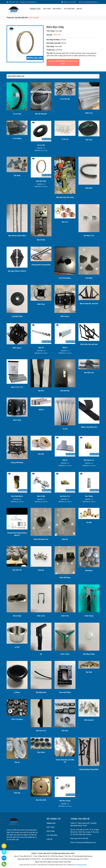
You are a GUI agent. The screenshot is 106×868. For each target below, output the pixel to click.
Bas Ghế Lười (89, 373)
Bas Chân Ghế (41, 800)
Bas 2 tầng (17, 420)
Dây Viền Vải (17, 570)
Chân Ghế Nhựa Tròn (41, 539)
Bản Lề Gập (17, 616)
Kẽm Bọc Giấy (41, 181)
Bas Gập (89, 672)
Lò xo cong (17, 114)
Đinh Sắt (17, 793)
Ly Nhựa (17, 692)
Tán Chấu (17, 176)
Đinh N (41, 410)
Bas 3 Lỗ (65, 222)
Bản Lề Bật (41, 496)
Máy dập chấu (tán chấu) (65, 197)
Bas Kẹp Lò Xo (89, 236)
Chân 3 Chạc (65, 654)
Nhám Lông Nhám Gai (89, 427)
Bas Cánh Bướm (17, 496)
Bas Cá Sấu (41, 240)
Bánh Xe (65, 539)
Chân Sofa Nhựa (65, 692)
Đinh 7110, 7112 (17, 387)
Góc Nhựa (89, 278)
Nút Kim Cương (65, 801)
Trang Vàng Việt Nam (80, 865)
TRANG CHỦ (35, 9)
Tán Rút (89, 522)
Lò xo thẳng (17, 138)
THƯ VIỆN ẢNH (69, 9)
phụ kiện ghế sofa (22, 18)
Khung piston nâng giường (41, 265)
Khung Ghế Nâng (17, 463)
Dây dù (17, 762)
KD (41, 654)
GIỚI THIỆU (47, 9)
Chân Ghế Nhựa (65, 578)
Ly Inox (17, 647)
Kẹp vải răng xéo (41, 114)
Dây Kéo (41, 391)
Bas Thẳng (89, 496)
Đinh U (65, 348)
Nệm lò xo (89, 113)
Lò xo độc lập (65, 99)
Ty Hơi (65, 429)
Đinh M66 (89, 188)
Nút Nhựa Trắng (89, 654)
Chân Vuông (89, 616)
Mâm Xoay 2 (65, 316)
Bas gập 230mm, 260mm (17, 271)
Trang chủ (10, 18)
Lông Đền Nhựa (17, 316)
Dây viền (41, 454)
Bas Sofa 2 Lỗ (65, 496)
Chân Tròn (65, 616)
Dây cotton (41, 752)
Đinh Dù (41, 570)
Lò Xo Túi (65, 139)
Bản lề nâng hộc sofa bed (89, 304)
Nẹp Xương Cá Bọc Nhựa (17, 236)
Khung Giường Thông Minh (89, 769)
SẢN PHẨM (57, 9)
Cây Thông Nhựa (65, 278)
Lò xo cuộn (41, 145)
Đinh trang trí (89, 720)
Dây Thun (89, 140)
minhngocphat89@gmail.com (86, 842)
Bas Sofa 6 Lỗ (89, 460)
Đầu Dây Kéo (65, 391)
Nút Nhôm (89, 571)
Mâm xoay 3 (17, 348)
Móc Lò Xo (41, 616)
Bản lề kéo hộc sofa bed (89, 344)
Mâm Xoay (41, 304)
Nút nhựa (65, 731)
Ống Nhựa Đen (41, 692)
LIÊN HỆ (79, 9)
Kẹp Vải (41, 348)
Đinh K (65, 460)
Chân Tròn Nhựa (17, 719)
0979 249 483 (60, 61)
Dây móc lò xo (41, 731)
